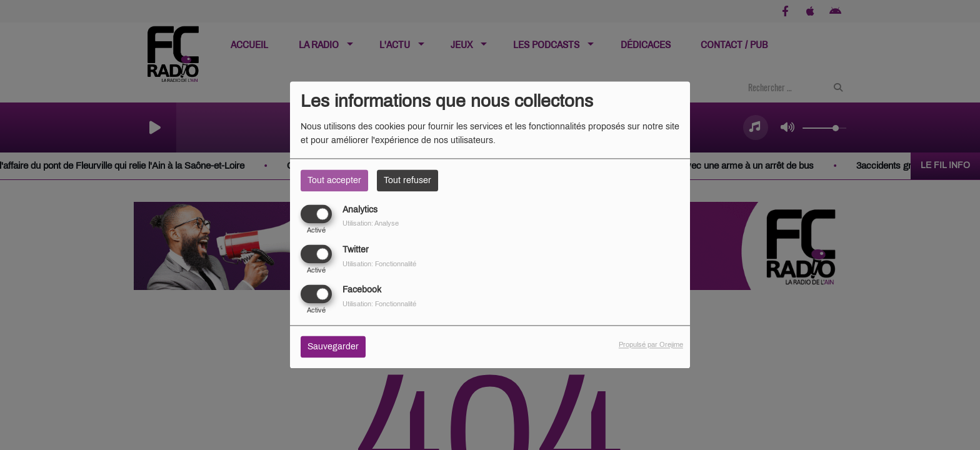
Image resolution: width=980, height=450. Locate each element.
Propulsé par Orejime (651, 345)
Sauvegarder (333, 347)
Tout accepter (334, 180)
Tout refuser (407, 180)
